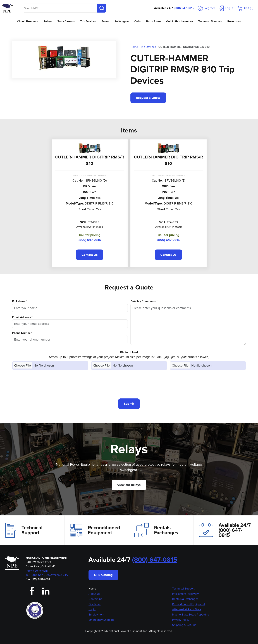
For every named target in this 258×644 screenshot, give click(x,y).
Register (206, 8)
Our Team (95, 604)
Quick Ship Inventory (179, 21)
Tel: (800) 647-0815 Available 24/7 (47, 575)
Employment (96, 615)
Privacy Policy (181, 620)
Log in (226, 8)
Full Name (19, 301)
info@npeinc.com (37, 571)
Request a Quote (148, 98)
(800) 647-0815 (184, 8)
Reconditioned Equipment (95, 530)
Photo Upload (129, 352)
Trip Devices (88, 21)
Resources (234, 21)
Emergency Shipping (101, 620)
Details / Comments (143, 301)
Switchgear (122, 21)
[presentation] (129, 384)
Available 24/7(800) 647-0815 (225, 530)
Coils (138, 21)
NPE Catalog (103, 575)
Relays (48, 21)
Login (92, 609)
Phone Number (22, 333)
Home (92, 589)
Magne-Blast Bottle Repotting (191, 615)
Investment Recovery (185, 594)
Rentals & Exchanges (185, 599)
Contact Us (90, 255)
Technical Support (24, 530)
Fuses (105, 21)
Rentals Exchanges (156, 530)
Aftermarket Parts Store (187, 609)
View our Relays (129, 485)
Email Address (21, 317)
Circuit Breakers (28, 21)
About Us (94, 594)
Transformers (66, 21)
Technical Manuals (210, 21)
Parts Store (153, 21)
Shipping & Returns (184, 625)
